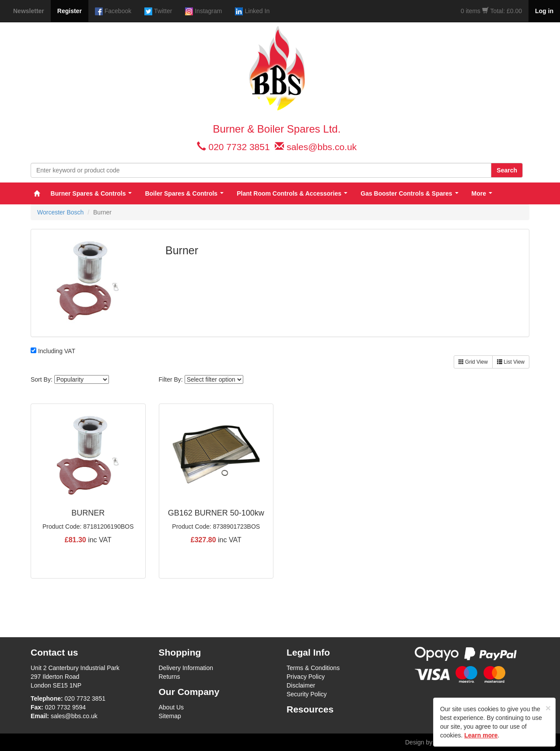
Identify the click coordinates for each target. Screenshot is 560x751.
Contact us (54, 652)
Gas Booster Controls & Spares (409, 193)
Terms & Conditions (313, 668)
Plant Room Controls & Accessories (292, 193)
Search (507, 170)
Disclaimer (301, 685)
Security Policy (307, 694)
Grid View (473, 362)
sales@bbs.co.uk (322, 147)
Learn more (481, 735)
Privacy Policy (306, 677)
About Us (171, 707)
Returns (170, 677)
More (482, 193)
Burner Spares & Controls (91, 193)
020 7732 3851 (239, 147)
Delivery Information (186, 668)
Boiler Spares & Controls (184, 193)
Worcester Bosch (60, 212)
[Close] (548, 708)
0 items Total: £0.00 (491, 11)
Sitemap (170, 716)
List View (511, 362)
